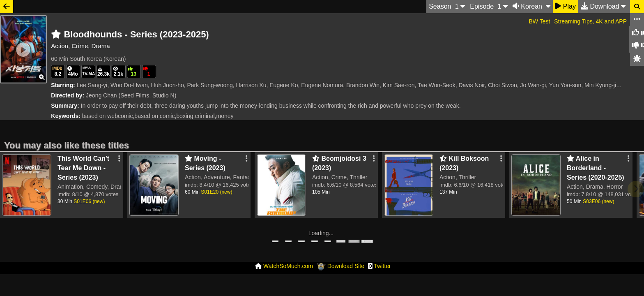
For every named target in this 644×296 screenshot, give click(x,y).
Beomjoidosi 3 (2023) (339, 163)
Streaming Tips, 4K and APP (590, 21)
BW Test (539, 21)
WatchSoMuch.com (288, 266)
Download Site (346, 266)
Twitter (383, 266)
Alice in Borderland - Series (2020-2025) (596, 168)
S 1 (447, 6)
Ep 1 (489, 6)
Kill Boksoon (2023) (464, 163)
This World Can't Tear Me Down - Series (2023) (83, 168)
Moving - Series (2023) (205, 163)
